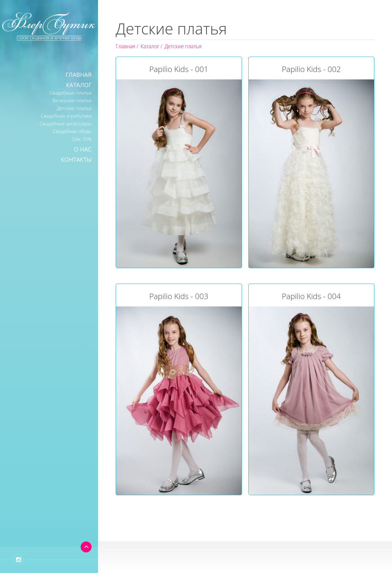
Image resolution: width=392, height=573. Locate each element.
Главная (79, 75)
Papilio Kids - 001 (179, 69)
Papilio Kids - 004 (311, 296)
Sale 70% (82, 139)
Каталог (79, 85)
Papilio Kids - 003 (179, 296)
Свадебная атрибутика (66, 116)
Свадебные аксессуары (66, 123)
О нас (83, 149)
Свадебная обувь (72, 131)
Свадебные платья (71, 93)
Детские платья (74, 108)
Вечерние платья (72, 100)
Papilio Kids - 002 (311, 69)
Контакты (76, 159)
